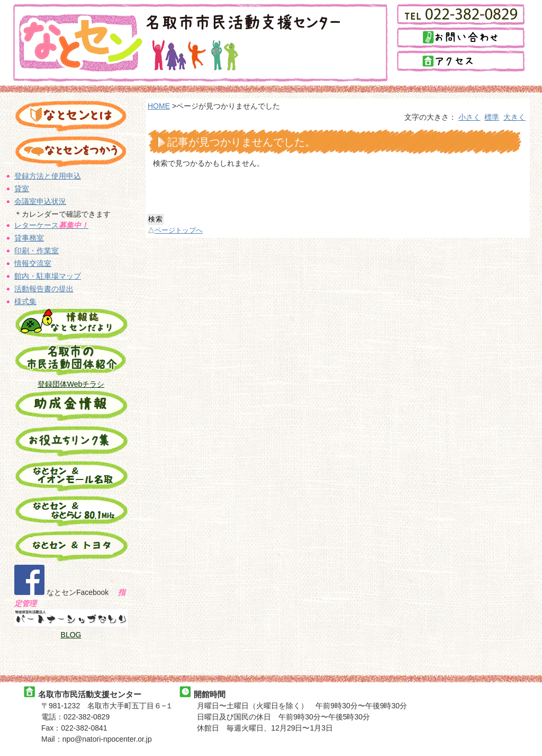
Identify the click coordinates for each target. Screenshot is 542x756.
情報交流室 (33, 263)
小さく (469, 117)
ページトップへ (179, 230)
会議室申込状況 (40, 201)
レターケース (51, 225)
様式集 (25, 301)
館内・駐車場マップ (48, 276)
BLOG (71, 635)
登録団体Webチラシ (71, 384)
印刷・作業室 (37, 251)
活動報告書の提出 (44, 289)
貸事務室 (29, 238)
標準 (492, 117)
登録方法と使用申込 (48, 176)
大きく (514, 117)
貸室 (22, 189)
